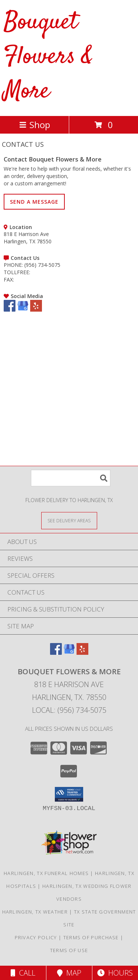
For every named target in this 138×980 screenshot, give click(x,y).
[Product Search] (71, 478)
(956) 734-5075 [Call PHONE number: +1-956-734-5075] (42, 265)
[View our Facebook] (10, 310)
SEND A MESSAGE (34, 202)
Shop (35, 125)
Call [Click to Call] (23, 973)
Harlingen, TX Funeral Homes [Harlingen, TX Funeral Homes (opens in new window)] (46, 873)
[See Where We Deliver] (69, 520)
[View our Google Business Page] (23, 310)
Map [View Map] (69, 973)
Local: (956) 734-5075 (69, 710)
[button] (69, 794)
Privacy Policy (36, 937)
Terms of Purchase (91, 937)
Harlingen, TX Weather (35, 912)
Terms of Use (69, 950)
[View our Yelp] (36, 310)
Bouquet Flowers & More (48, 57)
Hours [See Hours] (115, 973)
